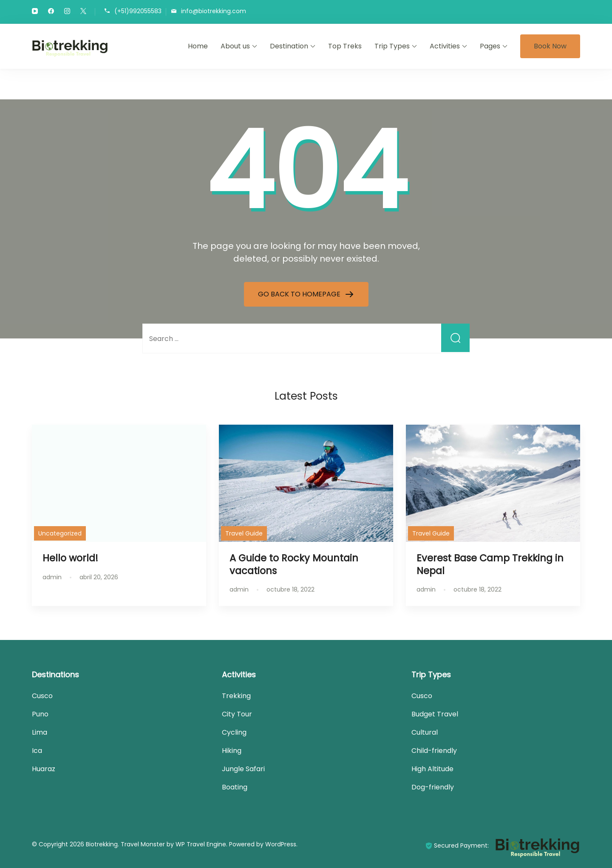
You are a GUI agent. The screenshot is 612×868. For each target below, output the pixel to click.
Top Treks (345, 46)
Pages (490, 46)
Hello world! (70, 558)
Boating (235, 787)
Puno (40, 714)
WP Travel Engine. (201, 844)
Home (198, 46)
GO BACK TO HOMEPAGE (300, 294)
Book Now (550, 46)
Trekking (236, 696)
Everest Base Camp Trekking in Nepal (490, 564)
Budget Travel (435, 714)
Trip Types (392, 46)
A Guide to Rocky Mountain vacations (294, 564)
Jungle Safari (243, 769)
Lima (40, 732)
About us (235, 46)
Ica (37, 751)
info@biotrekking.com (214, 11)
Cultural (425, 732)
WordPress (281, 844)
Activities (445, 46)
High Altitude (432, 769)
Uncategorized (60, 533)
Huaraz (44, 769)
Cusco (42, 696)
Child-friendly (434, 751)
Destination (289, 46)
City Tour (237, 714)
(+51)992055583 (138, 11)
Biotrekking (102, 844)
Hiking (232, 751)
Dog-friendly (433, 787)
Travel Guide (244, 533)
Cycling (234, 732)
